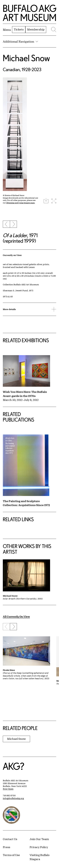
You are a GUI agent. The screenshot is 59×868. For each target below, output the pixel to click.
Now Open (8, 789)
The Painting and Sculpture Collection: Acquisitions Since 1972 (26, 503)
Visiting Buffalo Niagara (40, 857)
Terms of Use (11, 855)
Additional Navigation (20, 41)
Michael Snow (26, 58)
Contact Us (10, 839)
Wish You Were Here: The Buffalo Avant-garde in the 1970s (25, 394)
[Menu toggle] (7, 30)
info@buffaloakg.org (13, 798)
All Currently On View (16, 616)
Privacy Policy (39, 847)
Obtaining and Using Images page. (21, 203)
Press (6, 847)
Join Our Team (39, 839)
